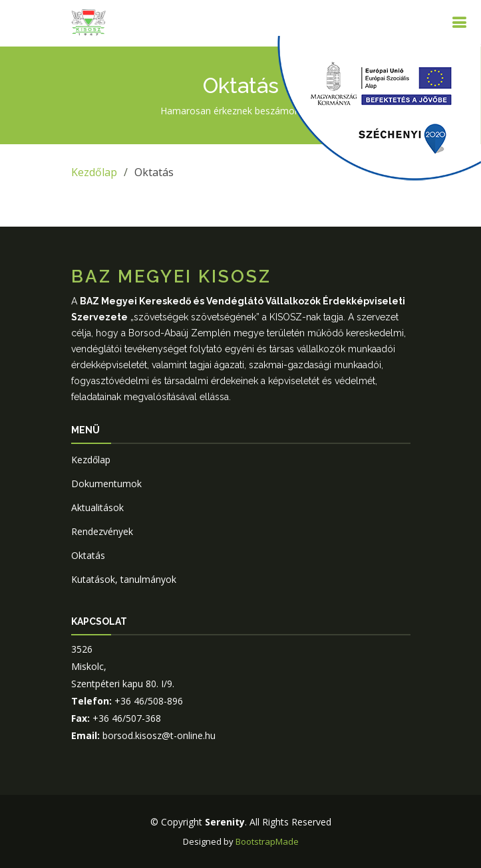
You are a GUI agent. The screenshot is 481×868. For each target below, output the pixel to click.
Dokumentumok (106, 484)
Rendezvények (102, 531)
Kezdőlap (94, 172)
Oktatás (88, 555)
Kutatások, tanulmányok (124, 579)
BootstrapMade (267, 841)
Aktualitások (97, 507)
